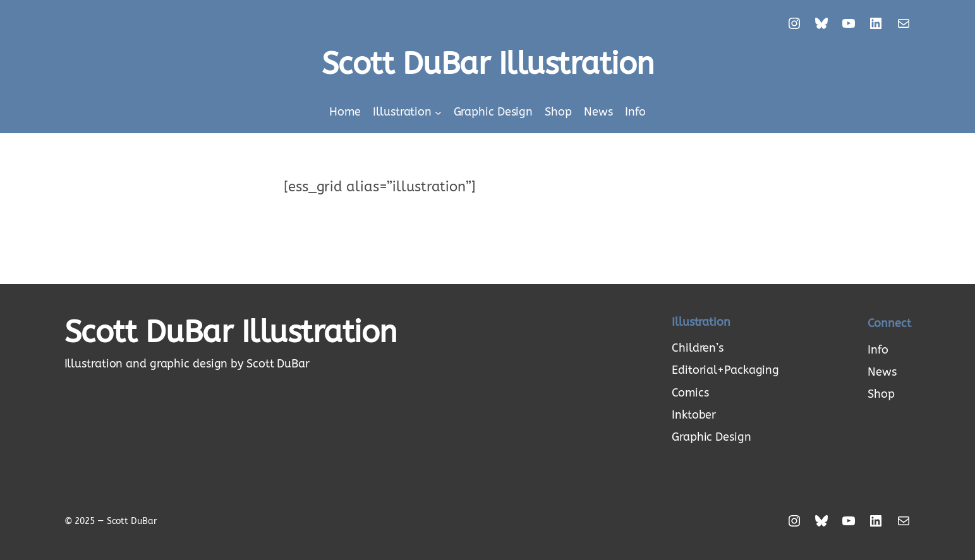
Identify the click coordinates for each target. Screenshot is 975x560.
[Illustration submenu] (438, 113)
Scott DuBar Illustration (488, 64)
